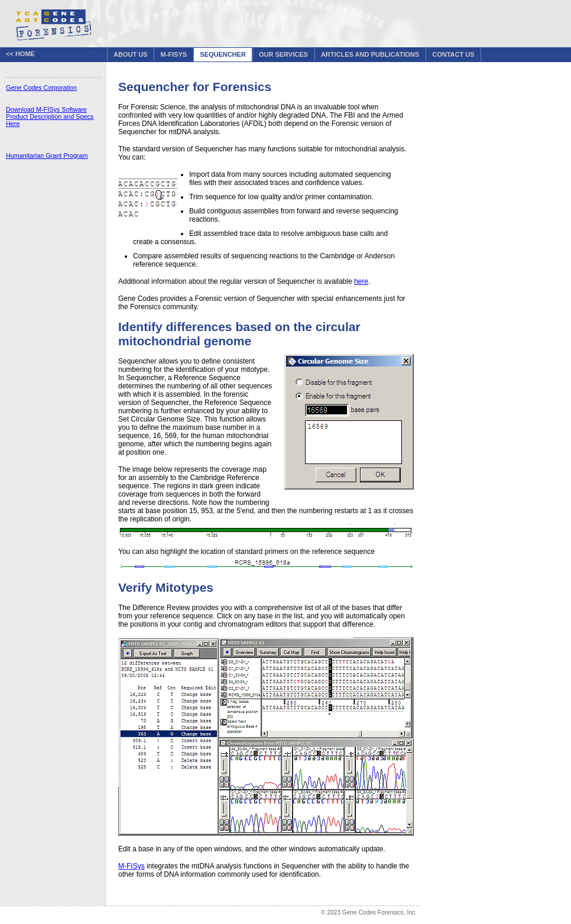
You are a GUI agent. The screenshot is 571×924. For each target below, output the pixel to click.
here (361, 281)
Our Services (283, 54)
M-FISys (174, 54)
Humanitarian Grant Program (47, 155)
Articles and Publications (370, 54)
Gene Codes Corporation (41, 87)
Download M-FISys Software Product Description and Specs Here (50, 116)
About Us (130, 54)
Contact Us (453, 54)
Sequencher (223, 54)
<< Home (20, 54)
